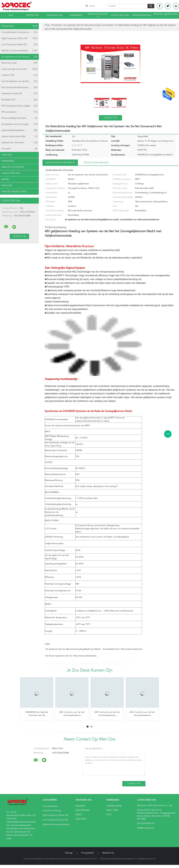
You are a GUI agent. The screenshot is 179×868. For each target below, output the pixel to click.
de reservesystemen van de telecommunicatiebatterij (71, 656)
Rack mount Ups (19, 63)
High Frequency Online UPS (19, 38)
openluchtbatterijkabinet (19, 130)
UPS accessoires (19, 112)
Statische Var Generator (19, 143)
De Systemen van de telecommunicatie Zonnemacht (20, 57)
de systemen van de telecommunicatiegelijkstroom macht (73, 649)
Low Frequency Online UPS (19, 45)
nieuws (5, 179)
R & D (109, 815)
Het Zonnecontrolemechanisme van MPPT (20, 87)
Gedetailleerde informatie (60, 163)
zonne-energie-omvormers (19, 69)
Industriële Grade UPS (19, 94)
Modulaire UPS (19, 100)
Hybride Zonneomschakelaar (19, 51)
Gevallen (7, 186)
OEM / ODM (112, 810)
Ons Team (81, 819)
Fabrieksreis (76, 15)
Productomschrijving (96, 163)
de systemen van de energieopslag (19, 124)
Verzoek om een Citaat (166, 15)
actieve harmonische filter (19, 136)
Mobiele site (108, 853)
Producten (33, 15)
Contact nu (110, 118)
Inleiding (80, 806)
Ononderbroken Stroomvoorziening (19, 32)
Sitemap (69, 853)
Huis (11, 15)
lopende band (114, 806)
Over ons (7, 155)
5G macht (19, 149)
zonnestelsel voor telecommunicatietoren (123, 649)
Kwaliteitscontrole (98, 15)
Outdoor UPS (19, 75)
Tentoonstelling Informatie (19, 118)
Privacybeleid (87, 853)
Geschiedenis (82, 810)
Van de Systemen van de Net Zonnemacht (20, 81)
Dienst (79, 815)
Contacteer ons (120, 15)
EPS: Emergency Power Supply (19, 106)
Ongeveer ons (54, 15)
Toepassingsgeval (142, 15)
